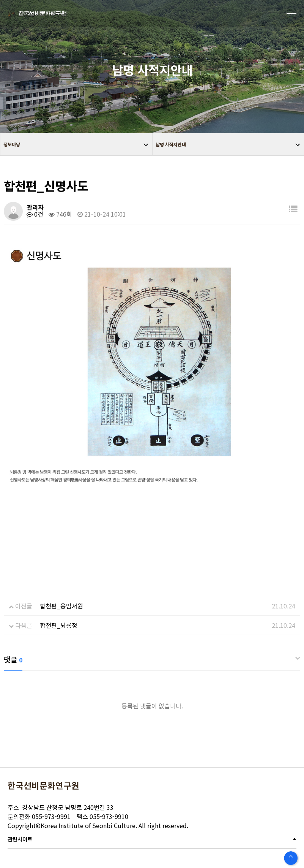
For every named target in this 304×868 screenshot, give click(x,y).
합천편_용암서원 (61, 606)
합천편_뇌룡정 (59, 625)
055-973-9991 (39, 816)
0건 (35, 214)
